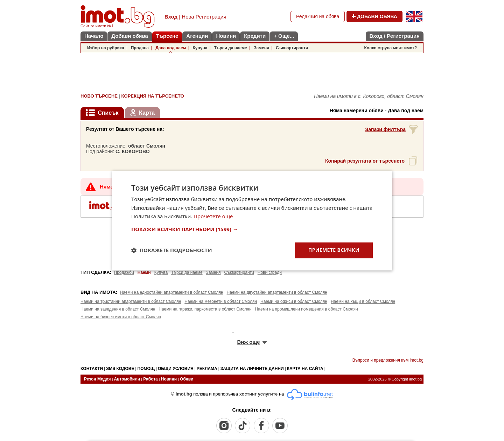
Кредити (255, 36)
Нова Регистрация (204, 17)
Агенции (197, 36)
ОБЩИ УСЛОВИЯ (176, 369)
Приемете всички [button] (334, 250)
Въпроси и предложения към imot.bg (388, 360)
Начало (94, 36)
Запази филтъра (385, 129)
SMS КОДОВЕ (120, 369)
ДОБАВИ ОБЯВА (374, 16)
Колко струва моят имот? (390, 48)
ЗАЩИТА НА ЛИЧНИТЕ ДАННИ (252, 369)
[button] (252, 229)
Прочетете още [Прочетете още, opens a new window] (213, 216)
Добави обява (130, 36)
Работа (150, 379)
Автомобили (127, 379)
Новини (226, 36)
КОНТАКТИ (92, 369)
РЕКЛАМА (207, 369)
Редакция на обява (318, 16)
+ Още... (284, 36)
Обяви (187, 379)
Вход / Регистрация (395, 36)
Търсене (167, 36)
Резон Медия (97, 379)
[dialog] (252, 220)
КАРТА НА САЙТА (305, 369)
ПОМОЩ (146, 369)
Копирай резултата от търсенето (365, 161)
